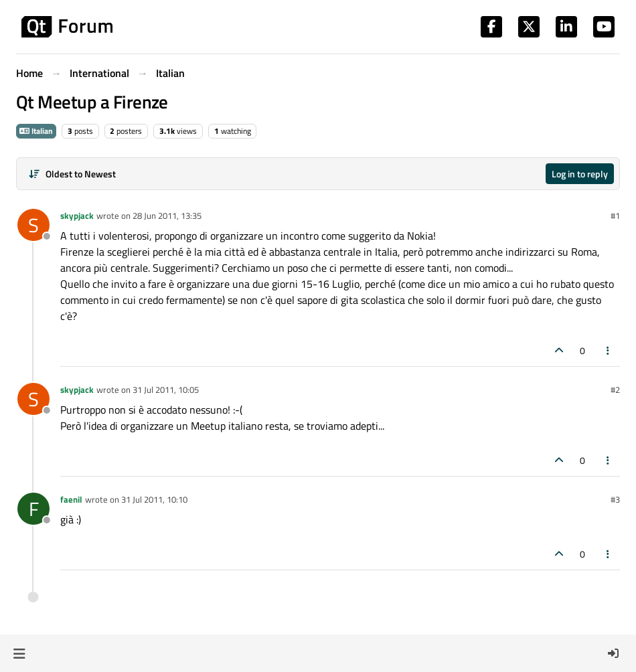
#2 (615, 390)
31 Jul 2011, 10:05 (166, 390)
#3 (615, 499)
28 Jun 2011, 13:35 (167, 216)
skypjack (77, 216)
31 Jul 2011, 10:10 (154, 499)
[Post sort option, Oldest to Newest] (72, 174)
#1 (615, 216)
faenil (71, 499)
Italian (36, 131)
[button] (19, 653)
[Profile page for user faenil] (33, 509)
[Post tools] (609, 350)
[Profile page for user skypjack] (33, 225)
